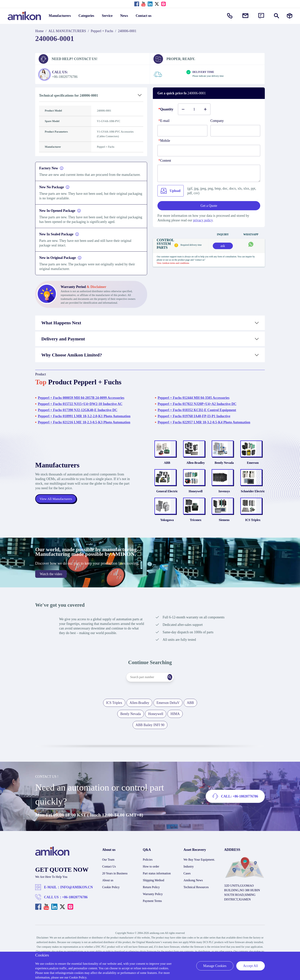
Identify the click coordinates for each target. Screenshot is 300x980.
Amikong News (193, 894)
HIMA (175, 728)
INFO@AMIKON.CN (77, 901)
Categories (86, 16)
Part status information (157, 887)
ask (223, 246)
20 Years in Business (115, 887)
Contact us (144, 16)
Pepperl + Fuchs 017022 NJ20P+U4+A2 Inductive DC (197, 404)
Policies (148, 874)
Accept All (251, 966)
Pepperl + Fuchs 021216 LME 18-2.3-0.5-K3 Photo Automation (84, 422)
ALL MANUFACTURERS (67, 31)
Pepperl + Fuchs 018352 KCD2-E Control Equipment (197, 410)
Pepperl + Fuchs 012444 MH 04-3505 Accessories (194, 398)
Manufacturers (60, 16)
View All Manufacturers (56, 506)
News (124, 16)
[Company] (235, 131)
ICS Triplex (253, 534)
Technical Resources (196, 901)
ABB (167, 467)
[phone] (209, 151)
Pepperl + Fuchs (102, 31)
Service (107, 16)
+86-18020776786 (75, 911)
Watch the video (51, 588)
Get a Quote (209, 206)
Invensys (224, 501)
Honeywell (196, 501)
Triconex (196, 534)
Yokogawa (167, 534)
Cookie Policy (111, 901)
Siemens (224, 534)
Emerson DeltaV (168, 717)
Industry (189, 880)
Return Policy (151, 901)
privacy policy (203, 220)
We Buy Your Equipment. (199, 874)
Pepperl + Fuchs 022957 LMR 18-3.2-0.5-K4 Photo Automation (204, 422)
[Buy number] (194, 109)
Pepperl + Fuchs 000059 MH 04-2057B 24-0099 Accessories (81, 398)
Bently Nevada (224, 467)
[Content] (209, 173)
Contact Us (109, 880)
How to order (151, 880)
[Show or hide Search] (277, 16)
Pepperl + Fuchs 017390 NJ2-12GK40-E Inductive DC (78, 410)
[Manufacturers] (290, 16)
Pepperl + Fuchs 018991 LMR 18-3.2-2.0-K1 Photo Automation (84, 416)
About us (108, 894)
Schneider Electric (253, 501)
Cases (187, 887)
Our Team (108, 874)
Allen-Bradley (196, 467)
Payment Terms (152, 915)
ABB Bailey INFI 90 (150, 739)
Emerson (253, 467)
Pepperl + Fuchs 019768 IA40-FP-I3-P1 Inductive (194, 416)
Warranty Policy (153, 908)
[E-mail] (182, 131)
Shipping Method (154, 894)
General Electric (167, 501)
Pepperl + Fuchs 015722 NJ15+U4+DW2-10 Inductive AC (80, 404)
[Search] (176, 691)
